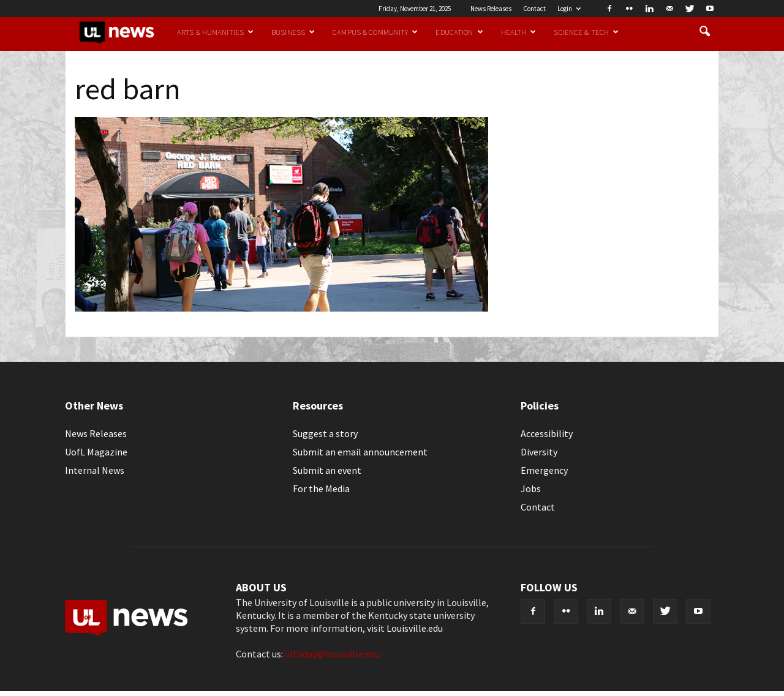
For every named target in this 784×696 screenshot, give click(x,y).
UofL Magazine (96, 452)
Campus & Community (375, 32)
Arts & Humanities (215, 32)
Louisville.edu (415, 628)
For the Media (321, 488)
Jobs (531, 488)
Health (519, 32)
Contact (534, 9)
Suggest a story (325, 433)
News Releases (491, 9)
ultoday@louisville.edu (332, 654)
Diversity (539, 452)
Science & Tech (586, 32)
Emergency (544, 470)
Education (459, 32)
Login (569, 9)
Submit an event (327, 470)
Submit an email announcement (360, 452)
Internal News (95, 470)
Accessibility (547, 433)
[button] (704, 32)
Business (293, 32)
